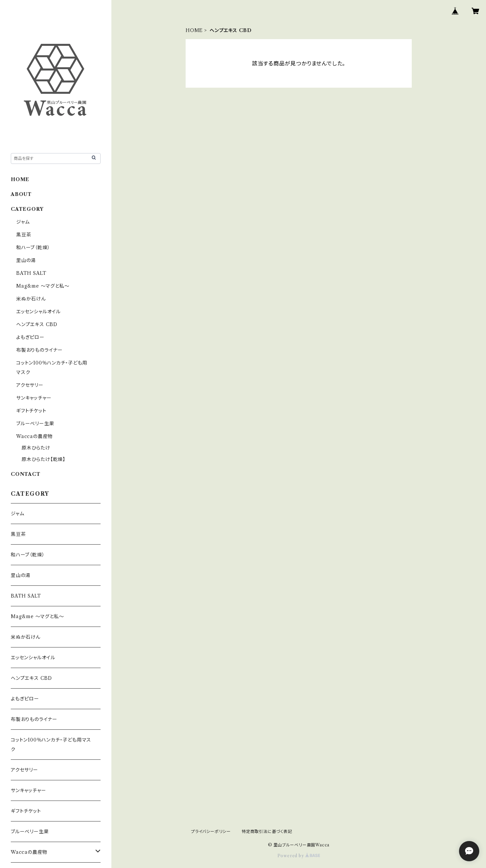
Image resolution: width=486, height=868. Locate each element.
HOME (194, 30)
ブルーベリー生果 (35, 424)
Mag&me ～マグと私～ (43, 286)
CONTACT (26, 474)
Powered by (299, 856)
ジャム (23, 222)
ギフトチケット (31, 411)
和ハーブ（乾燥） (33, 248)
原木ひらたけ (36, 448)
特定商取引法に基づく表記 (267, 831)
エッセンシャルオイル (38, 312)
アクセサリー (30, 385)
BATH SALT (31, 273)
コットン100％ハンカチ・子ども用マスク (51, 745)
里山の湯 (26, 260)
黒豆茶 (24, 235)
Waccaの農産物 (34, 436)
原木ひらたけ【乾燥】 (44, 459)
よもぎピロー (30, 337)
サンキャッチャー (34, 398)
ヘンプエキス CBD (37, 324)
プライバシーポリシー (211, 831)
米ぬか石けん (31, 299)
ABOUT (21, 194)
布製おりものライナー (39, 350)
